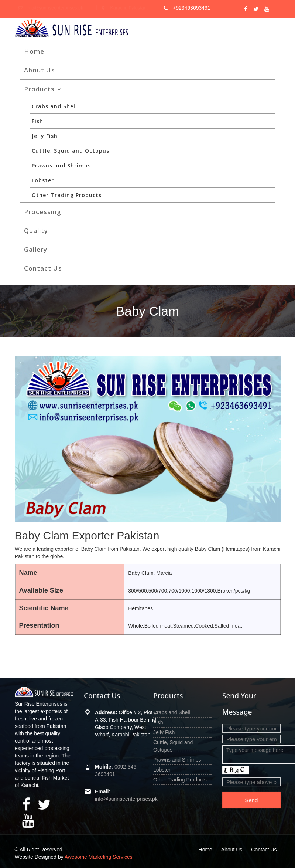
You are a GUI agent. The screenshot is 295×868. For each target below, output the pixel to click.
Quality (36, 230)
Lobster (43, 180)
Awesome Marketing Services (99, 857)
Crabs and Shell (54, 106)
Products (39, 89)
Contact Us (43, 268)
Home (34, 51)
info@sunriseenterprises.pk (126, 799)
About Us (40, 70)
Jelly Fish (45, 136)
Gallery (36, 249)
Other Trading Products (67, 195)
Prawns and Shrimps (61, 165)
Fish (37, 121)
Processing (43, 212)
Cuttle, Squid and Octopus (71, 151)
